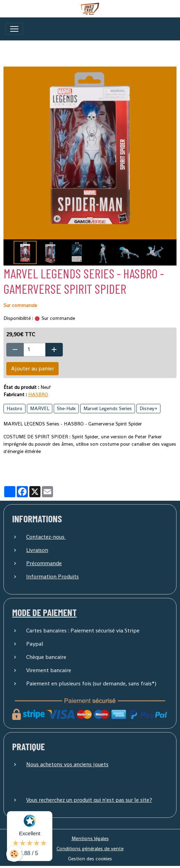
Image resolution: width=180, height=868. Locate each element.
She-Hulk (66, 408)
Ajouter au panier (32, 368)
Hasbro (14, 408)
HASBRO (38, 394)
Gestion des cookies (90, 859)
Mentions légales (90, 838)
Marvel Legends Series (108, 408)
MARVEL (40, 408)
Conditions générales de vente (90, 848)
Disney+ (148, 408)
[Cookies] (14, 854)
